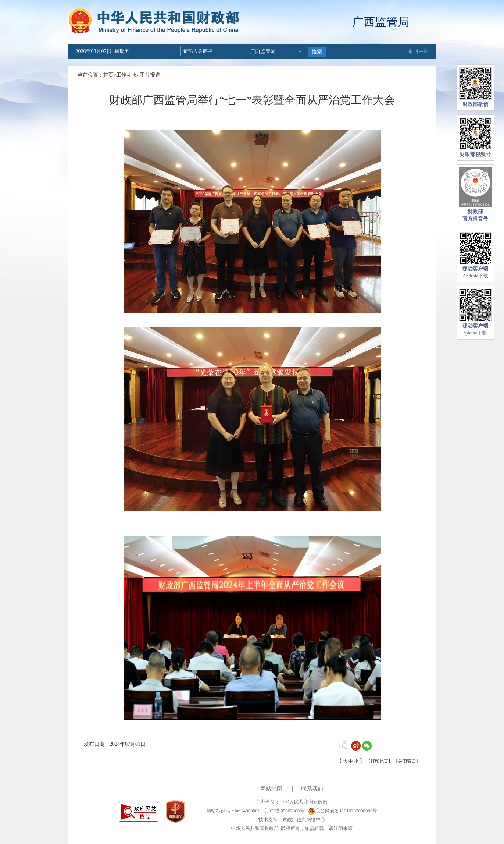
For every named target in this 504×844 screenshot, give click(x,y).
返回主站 (418, 51)
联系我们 (312, 789)
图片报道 (150, 75)
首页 (108, 75)
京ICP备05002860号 (283, 811)
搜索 (317, 52)
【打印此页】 (379, 761)
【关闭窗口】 (407, 761)
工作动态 (126, 75)
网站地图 (271, 789)
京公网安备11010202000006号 (343, 811)
